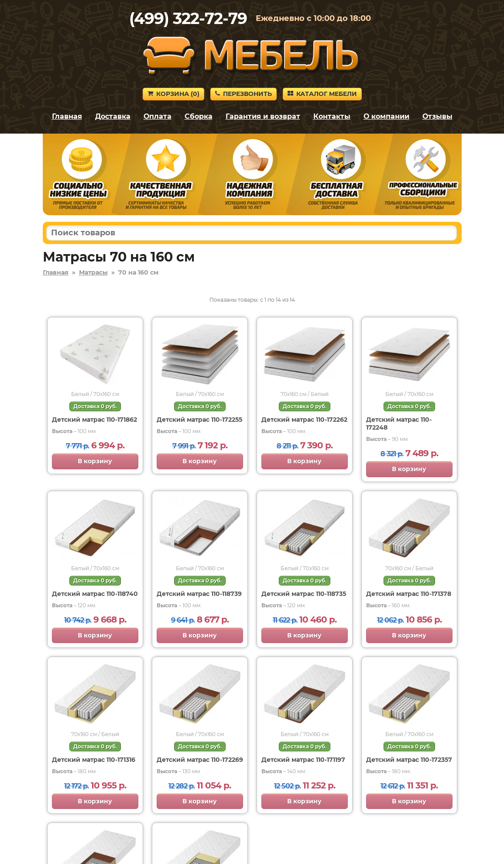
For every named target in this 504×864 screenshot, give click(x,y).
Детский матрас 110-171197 (303, 760)
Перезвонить (243, 94)
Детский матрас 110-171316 (94, 760)
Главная (67, 116)
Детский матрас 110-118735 (304, 594)
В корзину (95, 461)
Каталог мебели (322, 94)
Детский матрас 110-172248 (399, 423)
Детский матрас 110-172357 (409, 760)
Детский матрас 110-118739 (199, 594)
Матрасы (93, 272)
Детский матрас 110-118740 (95, 594)
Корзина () (173, 94)
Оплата (158, 116)
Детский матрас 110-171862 (94, 420)
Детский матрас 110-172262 (304, 420)
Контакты (332, 116)
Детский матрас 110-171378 (409, 594)
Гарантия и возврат (263, 116)
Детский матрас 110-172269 (200, 760)
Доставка (113, 116)
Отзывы (437, 116)
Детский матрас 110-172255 (199, 420)
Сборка (199, 116)
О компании (386, 116)
